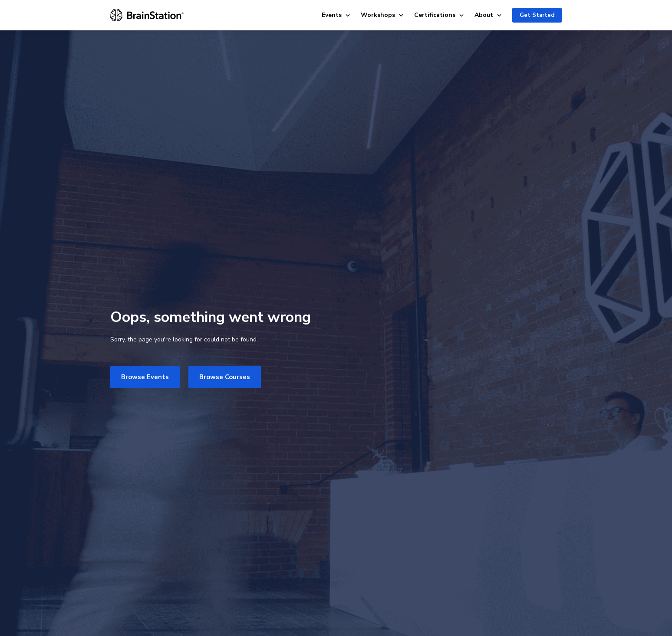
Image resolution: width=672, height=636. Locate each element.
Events (336, 15)
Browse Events (145, 377)
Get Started (537, 15)
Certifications (439, 15)
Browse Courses (225, 377)
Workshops (382, 15)
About (488, 15)
